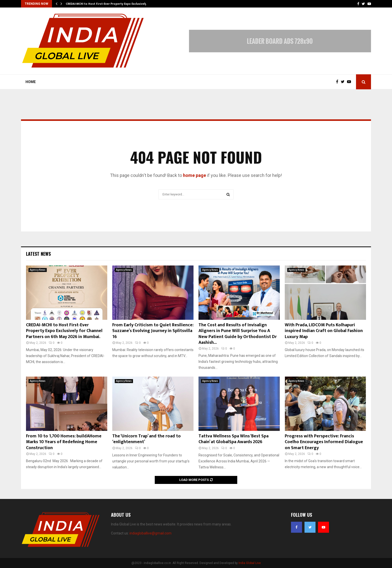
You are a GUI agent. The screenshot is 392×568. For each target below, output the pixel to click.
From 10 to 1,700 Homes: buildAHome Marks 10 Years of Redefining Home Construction (64, 442)
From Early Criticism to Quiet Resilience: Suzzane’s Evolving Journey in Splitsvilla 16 (153, 331)
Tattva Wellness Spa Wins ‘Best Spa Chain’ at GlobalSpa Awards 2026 (233, 439)
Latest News (38, 254)
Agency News (38, 270)
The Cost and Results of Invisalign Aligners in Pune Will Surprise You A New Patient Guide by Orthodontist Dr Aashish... (238, 334)
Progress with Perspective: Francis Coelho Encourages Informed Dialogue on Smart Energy (324, 442)
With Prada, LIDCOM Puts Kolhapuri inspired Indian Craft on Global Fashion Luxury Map (324, 331)
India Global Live (250, 563)
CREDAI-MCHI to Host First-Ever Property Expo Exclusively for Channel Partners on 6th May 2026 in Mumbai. (64, 331)
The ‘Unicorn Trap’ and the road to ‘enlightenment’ (146, 439)
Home (31, 82)
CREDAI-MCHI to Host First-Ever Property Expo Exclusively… (107, 4)
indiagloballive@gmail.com (150, 533)
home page (194, 175)
